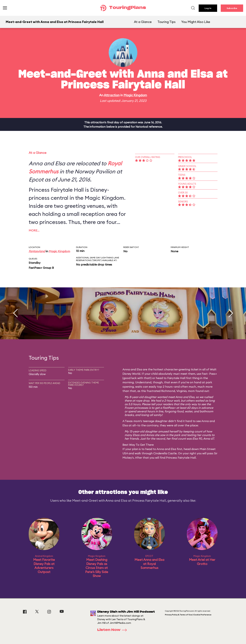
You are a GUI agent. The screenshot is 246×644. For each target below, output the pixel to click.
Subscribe (232, 8)
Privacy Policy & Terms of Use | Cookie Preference (188, 615)
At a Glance (143, 22)
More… (34, 230)
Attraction (112, 95)
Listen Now (113, 630)
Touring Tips (166, 22)
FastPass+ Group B (41, 268)
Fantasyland (37, 251)
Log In (208, 8)
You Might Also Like (196, 22)
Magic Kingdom (135, 95)
